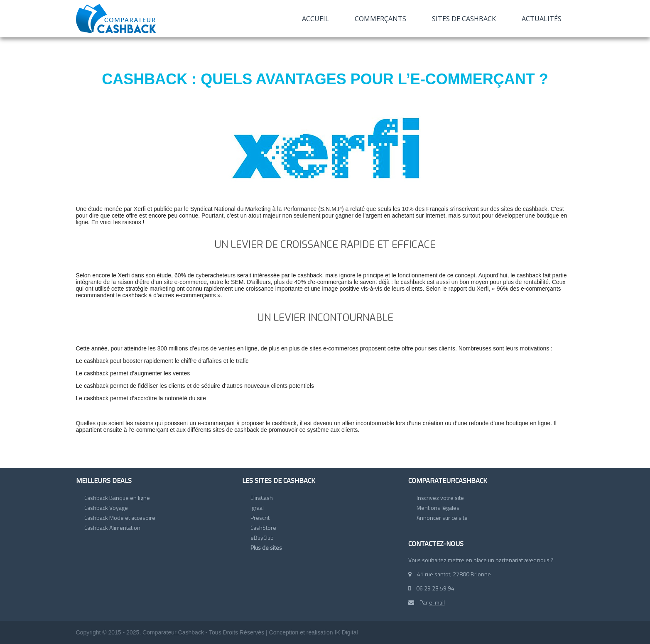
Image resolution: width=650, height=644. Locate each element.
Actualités (542, 19)
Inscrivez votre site (440, 498)
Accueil (315, 19)
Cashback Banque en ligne (117, 498)
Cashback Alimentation (112, 528)
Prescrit (260, 518)
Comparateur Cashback (173, 632)
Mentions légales (438, 508)
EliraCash (262, 498)
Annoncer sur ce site (442, 518)
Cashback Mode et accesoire (120, 518)
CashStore (263, 528)
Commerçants (380, 19)
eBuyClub (262, 537)
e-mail (437, 602)
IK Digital (346, 632)
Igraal (257, 508)
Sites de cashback (464, 19)
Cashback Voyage (106, 508)
